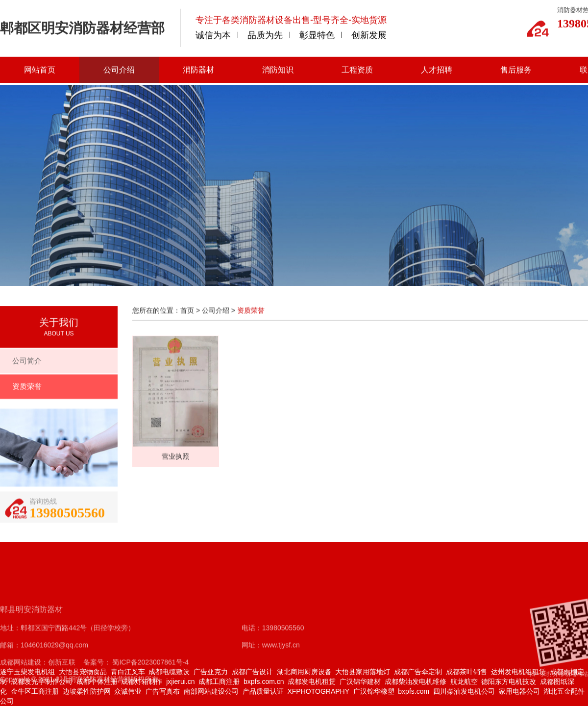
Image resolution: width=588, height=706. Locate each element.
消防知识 (278, 69)
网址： (252, 666)
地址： (10, 649)
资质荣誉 (27, 391)
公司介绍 (119, 69)
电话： (252, 649)
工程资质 (357, 69)
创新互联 (62, 683)
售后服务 (516, 69)
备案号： (97, 683)
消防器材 (198, 69)
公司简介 (27, 366)
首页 (187, 315)
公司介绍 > (220, 315)
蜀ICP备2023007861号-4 (150, 683)
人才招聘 (437, 69)
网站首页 (40, 69)
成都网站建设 (21, 683)
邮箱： (10, 666)
